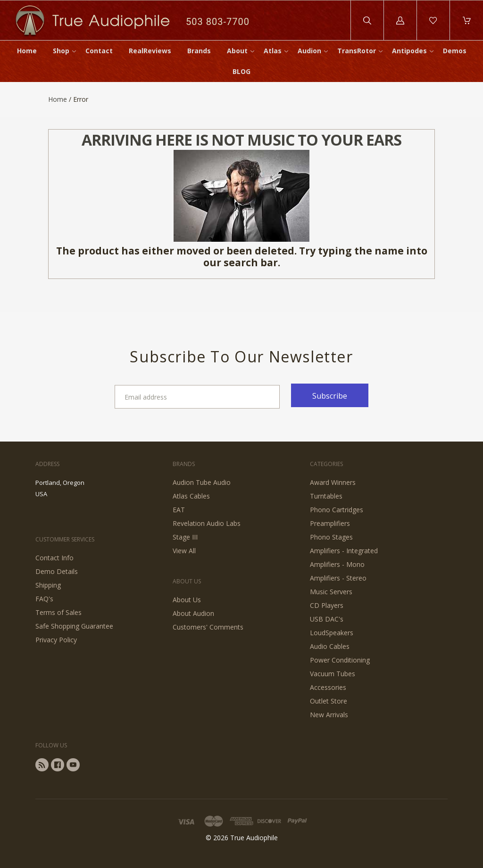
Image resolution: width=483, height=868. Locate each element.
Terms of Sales (58, 612)
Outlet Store (329, 701)
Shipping (48, 585)
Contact (99, 51)
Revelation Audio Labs (207, 523)
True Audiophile (254, 838)
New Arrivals (329, 715)
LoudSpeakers (332, 633)
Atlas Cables (191, 496)
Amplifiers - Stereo (338, 578)
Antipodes (409, 51)
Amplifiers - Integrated (344, 551)
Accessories (328, 687)
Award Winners (333, 482)
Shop (61, 51)
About (237, 51)
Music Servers (331, 592)
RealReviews (150, 51)
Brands (199, 51)
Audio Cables (330, 646)
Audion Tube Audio (202, 482)
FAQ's (44, 599)
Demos (455, 51)
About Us (187, 600)
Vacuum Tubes (333, 674)
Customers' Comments (208, 627)
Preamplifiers (330, 523)
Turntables (326, 496)
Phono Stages (331, 537)
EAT (179, 510)
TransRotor (357, 51)
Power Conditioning (340, 660)
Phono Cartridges (337, 510)
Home (27, 51)
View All (184, 551)
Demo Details (57, 571)
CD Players (327, 605)
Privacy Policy (56, 640)
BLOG (241, 71)
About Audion (193, 613)
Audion (309, 51)
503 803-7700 (218, 22)
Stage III (185, 537)
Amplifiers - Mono (337, 564)
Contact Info (54, 558)
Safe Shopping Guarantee (74, 626)
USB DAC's (327, 619)
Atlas (273, 51)
